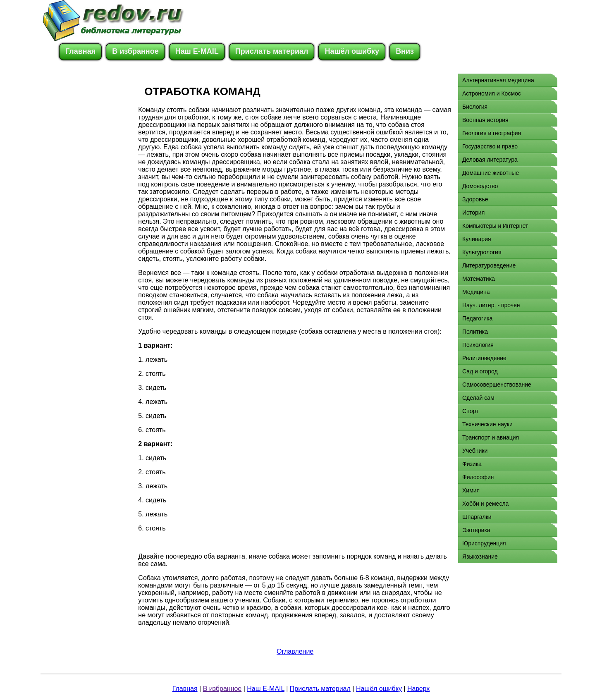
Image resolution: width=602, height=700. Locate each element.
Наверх (418, 689)
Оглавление (295, 651)
